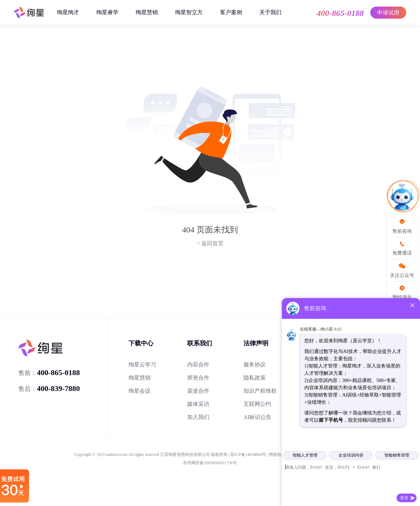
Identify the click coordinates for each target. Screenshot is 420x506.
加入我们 (198, 417)
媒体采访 (198, 404)
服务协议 (255, 365)
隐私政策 (255, 378)
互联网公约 (257, 404)
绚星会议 (140, 391)
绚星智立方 (189, 12)
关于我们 (270, 12)
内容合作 (198, 365)
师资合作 (198, 378)
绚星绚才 (68, 12)
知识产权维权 (260, 391)
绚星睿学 (107, 12)
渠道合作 (198, 391)
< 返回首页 (210, 243)
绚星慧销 (147, 12)
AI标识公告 (257, 417)
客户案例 (231, 12)
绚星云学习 (142, 365)
